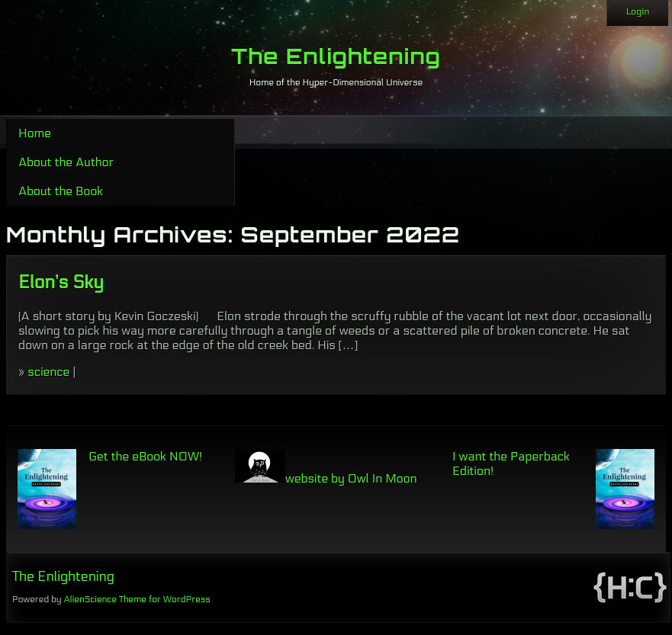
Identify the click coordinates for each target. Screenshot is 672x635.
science (48, 372)
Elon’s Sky (61, 282)
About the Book (61, 191)
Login (638, 11)
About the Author (66, 162)
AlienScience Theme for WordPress (137, 599)
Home (35, 133)
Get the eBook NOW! (145, 456)
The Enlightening (336, 56)
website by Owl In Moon (326, 478)
